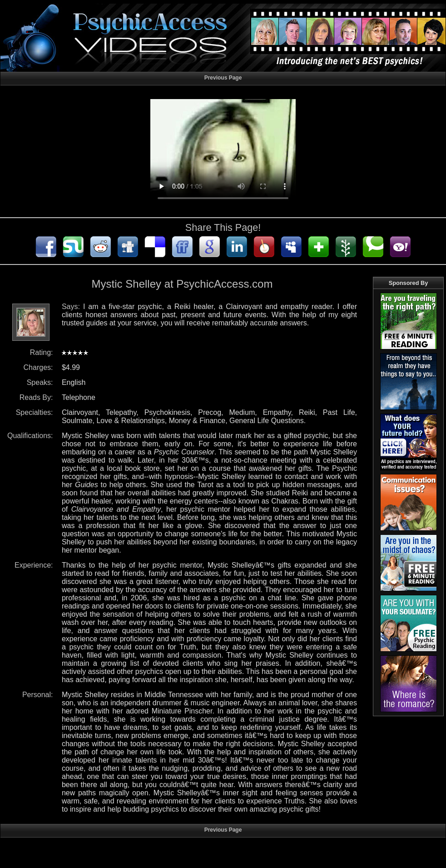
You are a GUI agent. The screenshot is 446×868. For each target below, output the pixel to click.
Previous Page (223, 78)
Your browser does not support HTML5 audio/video (223, 154)
